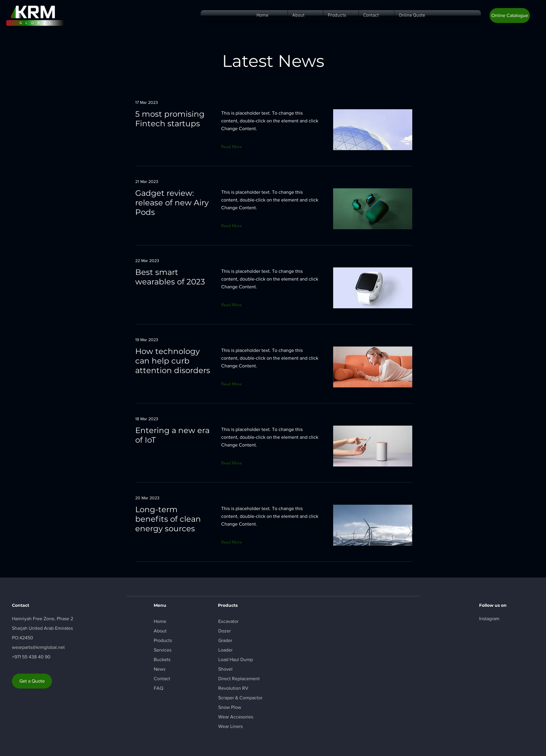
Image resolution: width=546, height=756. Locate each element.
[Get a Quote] (32, 681)
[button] (510, 16)
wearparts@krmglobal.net (38, 647)
